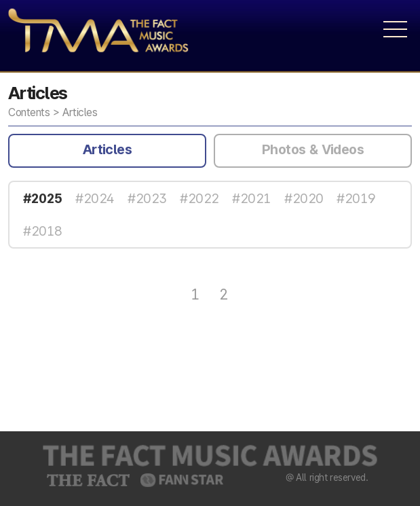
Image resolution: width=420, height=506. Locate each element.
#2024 (95, 198)
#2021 (251, 198)
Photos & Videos (313, 149)
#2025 (42, 198)
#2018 (42, 231)
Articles (107, 149)
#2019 (356, 198)
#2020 (304, 198)
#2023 (147, 198)
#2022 (199, 198)
